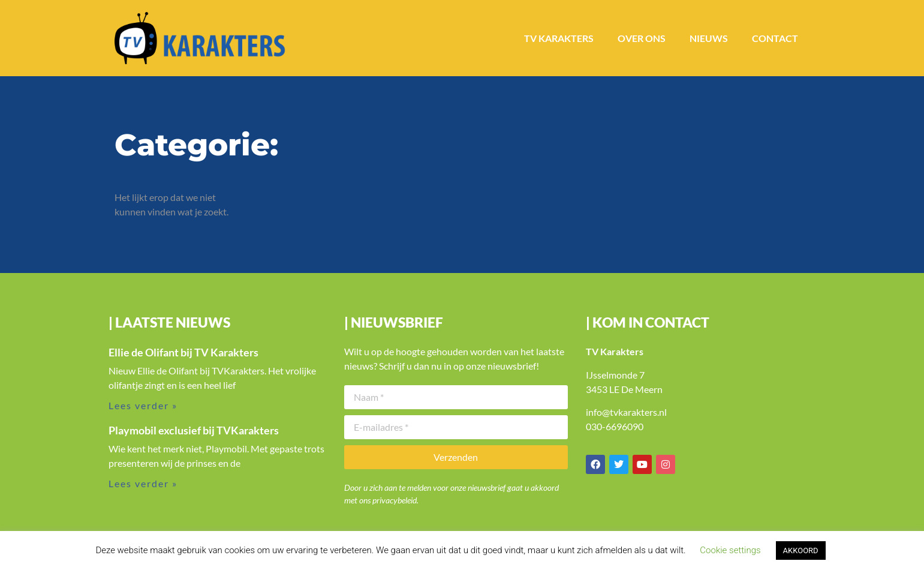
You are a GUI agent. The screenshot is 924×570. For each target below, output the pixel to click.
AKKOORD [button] (801, 550)
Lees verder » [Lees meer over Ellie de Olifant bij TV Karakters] (143, 405)
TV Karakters (559, 38)
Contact (775, 38)
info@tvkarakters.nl (626, 412)
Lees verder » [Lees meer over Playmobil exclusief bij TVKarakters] (143, 483)
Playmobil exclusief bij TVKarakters (194, 430)
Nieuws (709, 38)
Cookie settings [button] (730, 550)
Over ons (642, 38)
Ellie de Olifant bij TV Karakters (183, 352)
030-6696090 (615, 426)
